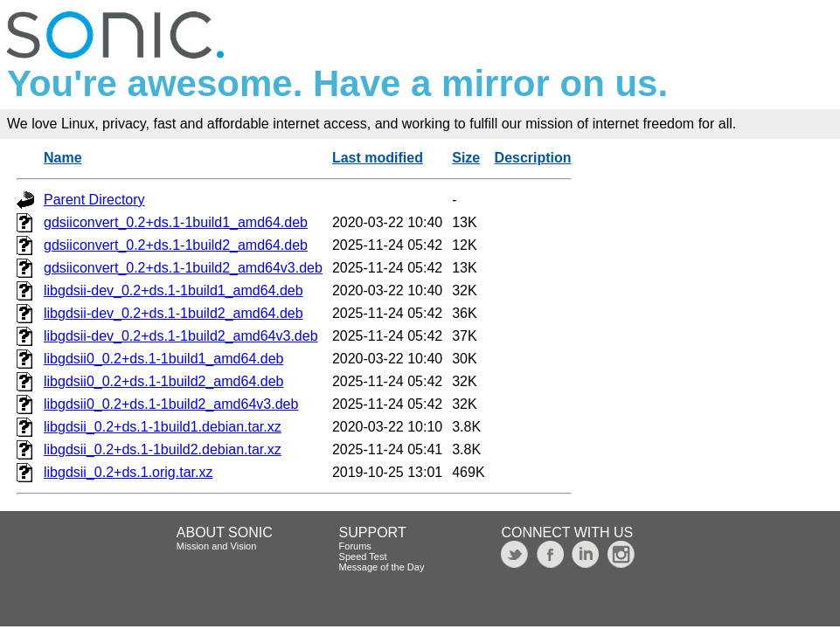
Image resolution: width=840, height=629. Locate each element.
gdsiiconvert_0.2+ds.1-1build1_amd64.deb (176, 222)
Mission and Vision (217, 546)
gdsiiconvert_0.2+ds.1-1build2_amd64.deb (176, 245)
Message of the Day (382, 567)
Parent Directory (94, 200)
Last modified (378, 158)
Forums (355, 546)
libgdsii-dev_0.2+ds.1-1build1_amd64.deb (174, 290)
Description (533, 158)
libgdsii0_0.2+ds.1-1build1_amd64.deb (163, 359)
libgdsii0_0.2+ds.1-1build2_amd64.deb (163, 381)
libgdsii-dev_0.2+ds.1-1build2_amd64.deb (174, 313)
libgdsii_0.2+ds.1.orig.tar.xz (128, 472)
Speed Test (363, 556)
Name (63, 158)
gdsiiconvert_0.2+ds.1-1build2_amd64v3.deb (183, 268)
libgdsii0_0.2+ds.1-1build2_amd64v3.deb (171, 404)
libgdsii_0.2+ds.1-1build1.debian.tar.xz (163, 427)
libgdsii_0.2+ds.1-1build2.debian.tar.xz (163, 449)
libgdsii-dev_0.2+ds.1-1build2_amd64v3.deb (181, 336)
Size (466, 158)
